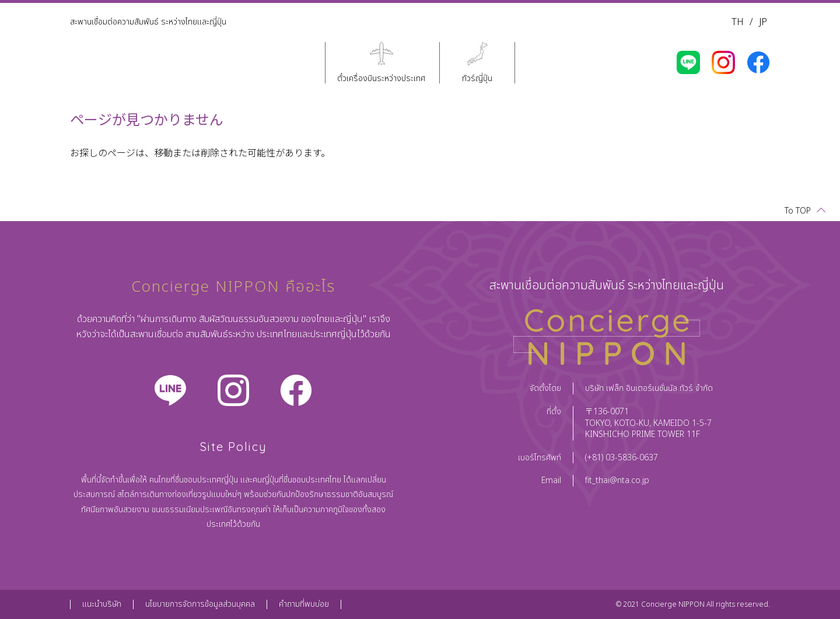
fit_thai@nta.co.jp (617, 480)
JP (763, 22)
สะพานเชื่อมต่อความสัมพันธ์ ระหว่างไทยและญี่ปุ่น (148, 22)
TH (738, 22)
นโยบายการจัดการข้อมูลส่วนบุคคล (200, 604)
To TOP (798, 211)
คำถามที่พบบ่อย (304, 604)
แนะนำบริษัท (102, 604)
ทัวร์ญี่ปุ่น (477, 78)
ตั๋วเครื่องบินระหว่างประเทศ (381, 78)
